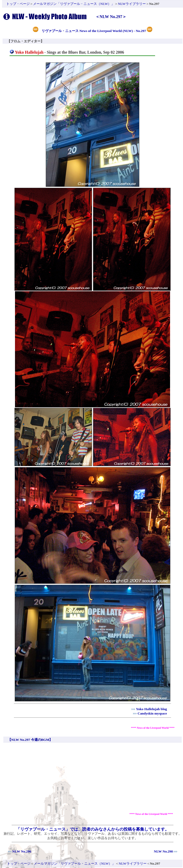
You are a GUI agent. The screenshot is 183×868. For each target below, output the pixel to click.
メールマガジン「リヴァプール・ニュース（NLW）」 (74, 4)
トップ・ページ (18, 4)
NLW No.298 (163, 851)
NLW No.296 (22, 851)
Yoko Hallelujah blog (151, 709)
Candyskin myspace (152, 713)
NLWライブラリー (132, 4)
